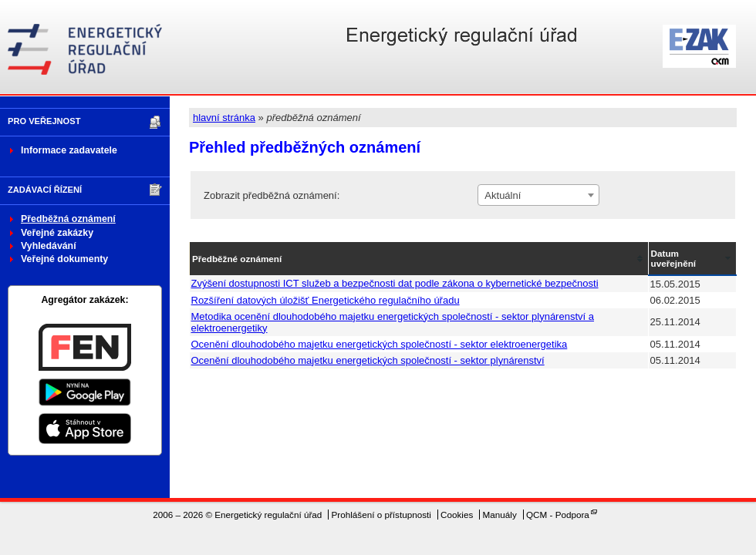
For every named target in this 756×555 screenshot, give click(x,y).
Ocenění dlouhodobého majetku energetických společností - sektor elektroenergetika (380, 344)
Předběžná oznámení (68, 219)
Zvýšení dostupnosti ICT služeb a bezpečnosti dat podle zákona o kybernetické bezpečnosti (395, 283)
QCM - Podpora (558, 515)
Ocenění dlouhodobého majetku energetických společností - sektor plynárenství (368, 360)
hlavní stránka (224, 118)
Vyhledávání (49, 246)
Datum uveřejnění (673, 258)
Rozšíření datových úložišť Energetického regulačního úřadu (326, 300)
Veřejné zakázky (57, 233)
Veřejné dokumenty (64, 259)
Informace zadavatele (69, 150)
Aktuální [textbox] (503, 195)
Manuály (500, 515)
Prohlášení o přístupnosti (381, 515)
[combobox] (538, 195)
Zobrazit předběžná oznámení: (272, 195)
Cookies (457, 515)
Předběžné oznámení (237, 259)
